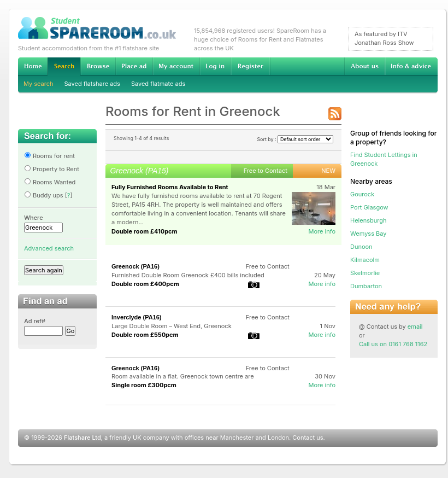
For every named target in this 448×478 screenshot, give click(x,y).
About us (364, 66)
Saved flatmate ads (158, 84)
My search (39, 84)
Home (33, 66)
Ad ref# (35, 321)
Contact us (308, 438)
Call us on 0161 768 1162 (393, 344)
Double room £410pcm (145, 231)
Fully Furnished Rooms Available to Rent (170, 187)
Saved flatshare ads (92, 84)
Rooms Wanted (50, 182)
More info (322, 231)
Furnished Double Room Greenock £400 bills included (188, 275)
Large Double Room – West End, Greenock (172, 326)
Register (250, 66)
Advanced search (49, 248)
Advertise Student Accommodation (134, 66)
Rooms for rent (49, 156)
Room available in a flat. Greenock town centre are (183, 376)
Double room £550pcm (145, 335)
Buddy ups (44, 195)
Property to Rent (52, 169)
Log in (215, 66)
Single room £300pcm (144, 385)
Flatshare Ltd (82, 438)
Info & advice (411, 66)
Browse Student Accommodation (98, 66)
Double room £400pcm (145, 284)
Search (64, 66)
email (415, 327)
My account (176, 66)
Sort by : (295, 139)
